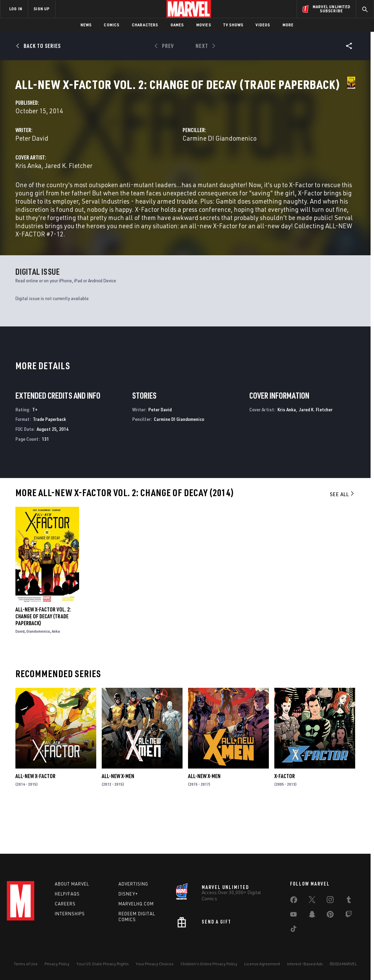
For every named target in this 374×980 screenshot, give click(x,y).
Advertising (133, 887)
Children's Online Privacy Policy (209, 966)
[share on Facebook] (294, 904)
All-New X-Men (118, 824)
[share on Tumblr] (349, 904)
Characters (145, 25)
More (288, 25)
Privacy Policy (57, 966)
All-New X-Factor (35, 824)
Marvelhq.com (136, 906)
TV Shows (233, 25)
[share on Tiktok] (294, 933)
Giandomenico (38, 679)
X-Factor (285, 824)
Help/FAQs (67, 897)
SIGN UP (41, 9)
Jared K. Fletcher (175, 189)
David (20, 679)
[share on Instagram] (330, 904)
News (86, 25)
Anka (56, 679)
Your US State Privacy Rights (103, 966)
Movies (204, 25)
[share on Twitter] (312, 904)
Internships (70, 916)
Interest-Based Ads (305, 966)
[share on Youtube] (294, 918)
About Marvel (72, 887)
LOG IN (16, 9)
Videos (263, 25)
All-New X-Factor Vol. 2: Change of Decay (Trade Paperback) (43, 664)
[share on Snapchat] (312, 918)
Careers (65, 906)
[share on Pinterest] (330, 918)
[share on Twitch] (349, 918)
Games (177, 25)
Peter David (139, 161)
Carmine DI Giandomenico (273, 161)
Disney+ (128, 897)
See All (342, 542)
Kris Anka (135, 189)
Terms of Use (26, 966)
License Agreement (262, 966)
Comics (111, 25)
